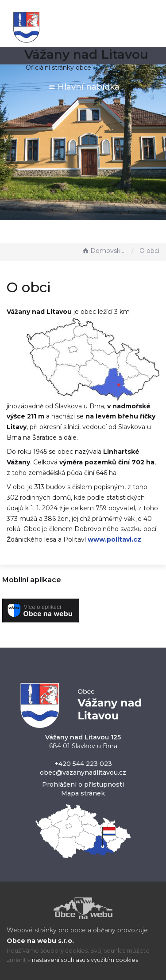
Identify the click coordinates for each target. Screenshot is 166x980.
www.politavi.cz (114, 539)
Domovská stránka (104, 251)
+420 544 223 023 (83, 764)
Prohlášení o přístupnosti (83, 784)
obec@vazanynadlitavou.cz (83, 773)
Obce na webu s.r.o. (40, 941)
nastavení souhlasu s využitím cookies (85, 960)
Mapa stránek (83, 793)
